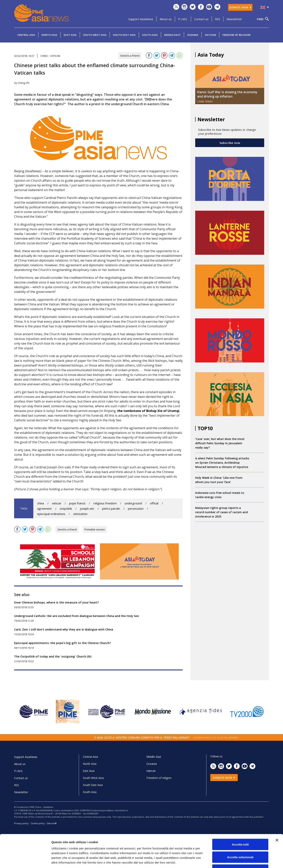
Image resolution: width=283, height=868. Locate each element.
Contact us (201, 19)
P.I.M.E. (183, 19)
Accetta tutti (240, 817)
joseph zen (87, 509)
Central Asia (26, 35)
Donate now (240, 7)
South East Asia (124, 35)
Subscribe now (230, 143)
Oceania (193, 35)
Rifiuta (240, 842)
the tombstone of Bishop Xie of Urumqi (148, 411)
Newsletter (234, 19)
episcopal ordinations (51, 514)
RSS (218, 19)
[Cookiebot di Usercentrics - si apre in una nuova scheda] (25, 860)
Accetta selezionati (240, 830)
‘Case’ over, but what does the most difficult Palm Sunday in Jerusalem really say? (220, 443)
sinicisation (80, 514)
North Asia (49, 35)
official (154, 503)
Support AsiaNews (141, 19)
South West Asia (95, 35)
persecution (136, 509)
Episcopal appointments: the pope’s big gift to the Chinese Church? (62, 643)
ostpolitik (66, 509)
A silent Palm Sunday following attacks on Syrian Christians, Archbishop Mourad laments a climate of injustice (222, 463)
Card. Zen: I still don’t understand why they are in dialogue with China (64, 629)
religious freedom (105, 503)
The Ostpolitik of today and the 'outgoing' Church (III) (53, 656)
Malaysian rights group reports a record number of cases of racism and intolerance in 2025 (221, 512)
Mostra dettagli (206, 860)
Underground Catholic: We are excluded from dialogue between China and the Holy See (77, 616)
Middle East (172, 35)
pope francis (77, 503)
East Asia (70, 35)
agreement (44, 509)
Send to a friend (130, 56)
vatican (57, 503)
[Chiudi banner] (277, 812)
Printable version (95, 529)
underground (133, 503)
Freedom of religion (236, 35)
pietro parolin (111, 509)
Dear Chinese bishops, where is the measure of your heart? (56, 602)
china (41, 503)
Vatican (210, 35)
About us (166, 19)
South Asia (150, 35)
